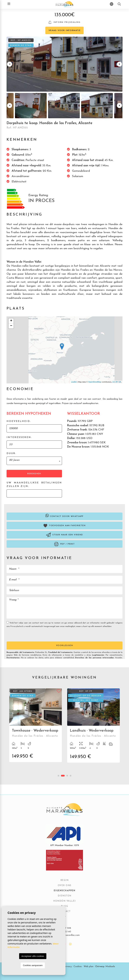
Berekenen (34, 474)
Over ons (65, 886)
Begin (65, 880)
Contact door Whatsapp (64, 516)
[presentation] (24, 634)
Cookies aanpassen (33, 965)
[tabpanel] (36, 728)
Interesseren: (19, 437)
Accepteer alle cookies (33, 956)
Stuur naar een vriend (64, 535)
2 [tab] (63, 776)
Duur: (12, 453)
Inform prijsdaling (64, 22)
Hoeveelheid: (19, 421)
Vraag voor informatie (64, 30)
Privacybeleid (17, 626)
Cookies (78, 967)
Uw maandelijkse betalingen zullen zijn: (34, 485)
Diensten (65, 896)
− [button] (11, 326)
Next (119, 64)
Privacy (68, 967)
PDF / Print (64, 544)
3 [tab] (67, 776)
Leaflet (74, 382)
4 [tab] (71, 776)
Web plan (89, 967)
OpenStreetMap (95, 382)
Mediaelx (110, 967)
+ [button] (11, 321)
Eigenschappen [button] (65, 891)
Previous (10, 64)
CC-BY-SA (117, 382)
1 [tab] (58, 776)
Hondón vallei (64, 901)
